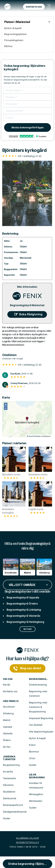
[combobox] (27, 584)
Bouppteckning (11, 765)
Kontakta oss (34, 7)
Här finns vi (11, 701)
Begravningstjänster (39, 679)
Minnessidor (36, 801)
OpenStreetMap (35, 436)
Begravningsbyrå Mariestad (27, 305)
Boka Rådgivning (31, 314)
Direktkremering (38, 685)
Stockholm (9, 707)
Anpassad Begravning (41, 718)
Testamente (9, 778)
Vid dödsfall (36, 725)
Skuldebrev (9, 792)
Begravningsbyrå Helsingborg (25, 622)
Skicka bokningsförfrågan (27, 127)
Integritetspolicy (28, 842)
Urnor (32, 758)
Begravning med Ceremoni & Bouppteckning (38, 707)
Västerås (8, 733)
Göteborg (8, 713)
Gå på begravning (37, 776)
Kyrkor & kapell (37, 738)
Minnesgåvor (36, 794)
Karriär (7, 685)
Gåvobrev (8, 785)
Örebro (7, 740)
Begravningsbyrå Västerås (23, 616)
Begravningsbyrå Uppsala (23, 597)
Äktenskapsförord (13, 805)
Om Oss (8, 679)
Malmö (7, 720)
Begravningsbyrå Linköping (24, 610)
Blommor (34, 752)
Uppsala (7, 727)
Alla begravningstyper (41, 732)
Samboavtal (10, 798)
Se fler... (7, 747)
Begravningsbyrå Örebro (22, 604)
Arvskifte (8, 772)
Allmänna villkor (27, 838)
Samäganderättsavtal (15, 812)
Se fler (28, 629)
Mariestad (26, 258)
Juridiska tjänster (9, 758)
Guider (33, 765)
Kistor (32, 745)
